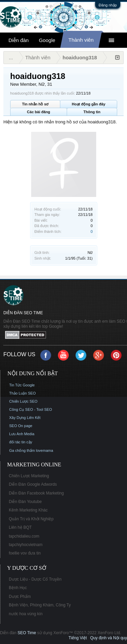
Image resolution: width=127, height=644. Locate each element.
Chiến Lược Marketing (29, 476)
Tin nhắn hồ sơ (35, 104)
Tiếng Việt (78, 638)
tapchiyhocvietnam (26, 545)
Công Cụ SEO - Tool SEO (31, 409)
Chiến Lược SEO (23, 401)
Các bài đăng (39, 112)
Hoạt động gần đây (89, 104)
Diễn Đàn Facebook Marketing (36, 493)
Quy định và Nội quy (109, 638)
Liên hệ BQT (20, 527)
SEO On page (21, 426)
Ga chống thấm (22, 450)
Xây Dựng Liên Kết (25, 418)
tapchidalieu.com (24, 536)
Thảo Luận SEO (23, 393)
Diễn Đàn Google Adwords (33, 484)
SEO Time (27, 633)
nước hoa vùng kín (26, 614)
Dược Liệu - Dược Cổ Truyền (35, 579)
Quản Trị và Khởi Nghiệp (31, 519)
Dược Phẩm (20, 597)
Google (47, 40)
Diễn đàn (19, 40)
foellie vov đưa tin (25, 553)
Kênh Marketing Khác (28, 510)
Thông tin (92, 112)
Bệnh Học (18, 588)
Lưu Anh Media (22, 434)
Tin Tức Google (22, 385)
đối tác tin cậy (21, 442)
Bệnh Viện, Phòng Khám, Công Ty (40, 605)
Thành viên (81, 40)
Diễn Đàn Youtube (25, 502)
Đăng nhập (108, 5)
